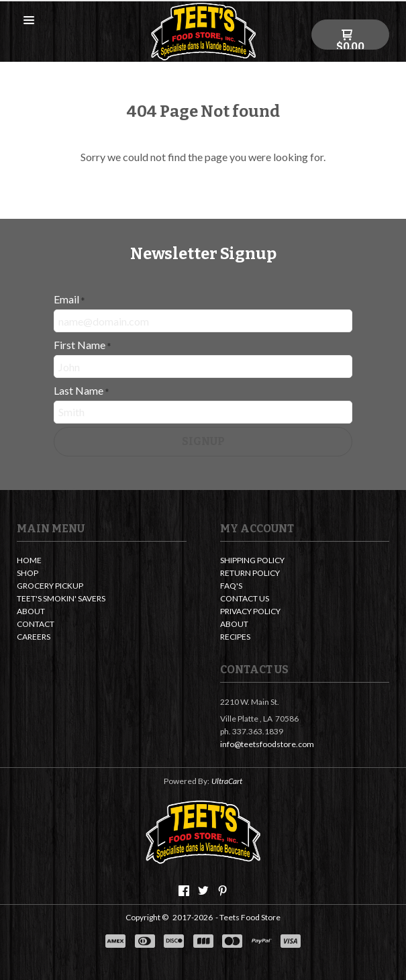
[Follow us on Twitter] (203, 891)
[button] (29, 21)
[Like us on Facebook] (184, 891)
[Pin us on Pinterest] (223, 891)
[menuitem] (102, 561)
